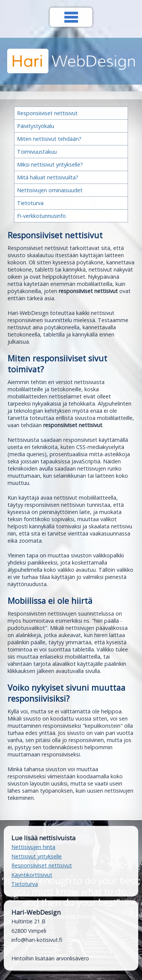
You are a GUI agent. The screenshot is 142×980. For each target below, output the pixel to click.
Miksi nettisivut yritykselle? (50, 164)
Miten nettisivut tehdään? (49, 139)
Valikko (71, 17)
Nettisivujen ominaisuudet (50, 190)
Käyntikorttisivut (32, 875)
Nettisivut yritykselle (37, 856)
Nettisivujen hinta (33, 847)
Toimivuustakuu (37, 152)
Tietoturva (30, 203)
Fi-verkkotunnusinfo (41, 216)
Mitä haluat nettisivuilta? (48, 177)
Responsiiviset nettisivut (47, 113)
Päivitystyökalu (36, 126)
